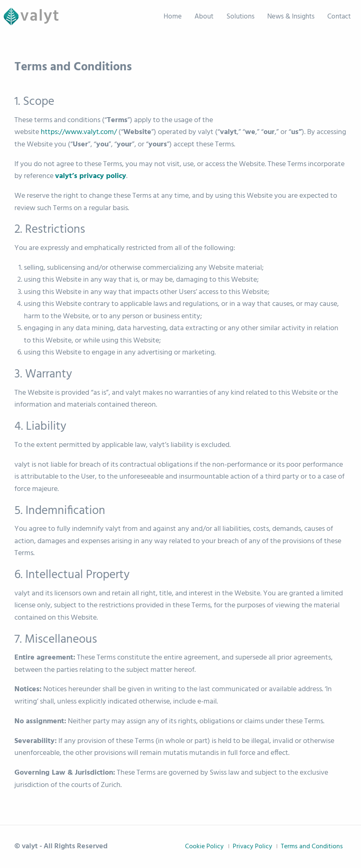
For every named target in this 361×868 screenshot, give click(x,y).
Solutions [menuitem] (241, 17)
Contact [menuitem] (339, 17)
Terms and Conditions (312, 847)
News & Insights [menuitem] (291, 17)
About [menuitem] (204, 17)
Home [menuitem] (173, 17)
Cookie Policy (204, 847)
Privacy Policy (252, 847)
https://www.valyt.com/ (79, 132)
